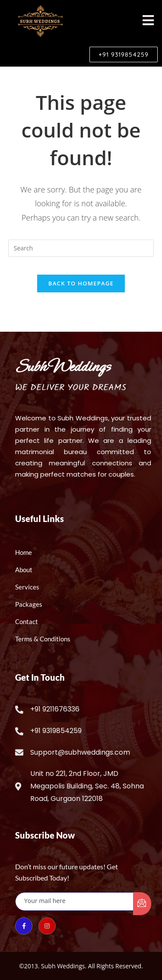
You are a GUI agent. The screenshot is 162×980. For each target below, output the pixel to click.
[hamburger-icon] (148, 21)
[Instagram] (47, 926)
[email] (75, 902)
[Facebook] (24, 926)
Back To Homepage (81, 283)
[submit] (142, 904)
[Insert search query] (81, 248)
